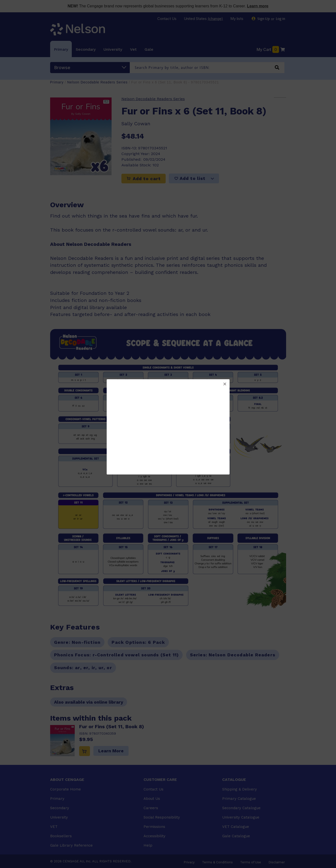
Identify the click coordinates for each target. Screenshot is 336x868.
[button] (225, 384)
